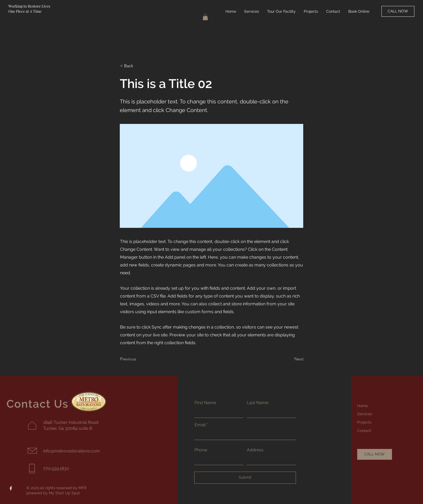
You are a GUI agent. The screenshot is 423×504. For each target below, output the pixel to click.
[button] (205, 17)
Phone (201, 450)
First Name (205, 403)
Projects (364, 422)
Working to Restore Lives (29, 6)
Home (362, 406)
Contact (364, 431)
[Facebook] (11, 488)
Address (255, 450)
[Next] (290, 359)
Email (200, 425)
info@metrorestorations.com (71, 451)
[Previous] (138, 359)
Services (365, 414)
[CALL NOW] (398, 11)
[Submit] (245, 478)
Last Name (258, 403)
